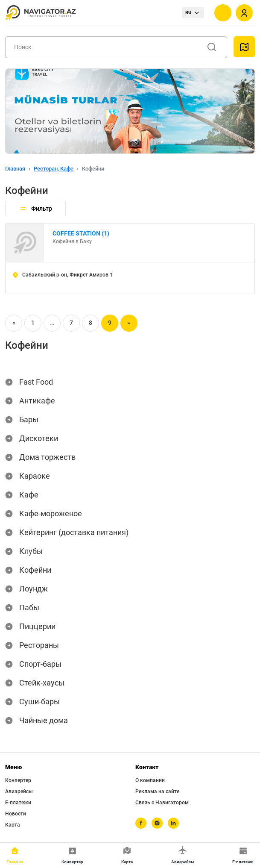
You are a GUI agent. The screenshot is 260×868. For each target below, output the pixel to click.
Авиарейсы (19, 791)
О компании (150, 780)
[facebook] (141, 823)
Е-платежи (18, 803)
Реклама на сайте (157, 791)
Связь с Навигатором (162, 803)
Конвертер (18, 780)
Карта (13, 825)
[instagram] (157, 823)
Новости (16, 814)
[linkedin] (173, 823)
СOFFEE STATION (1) (81, 233)
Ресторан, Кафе (54, 169)
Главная (15, 169)
